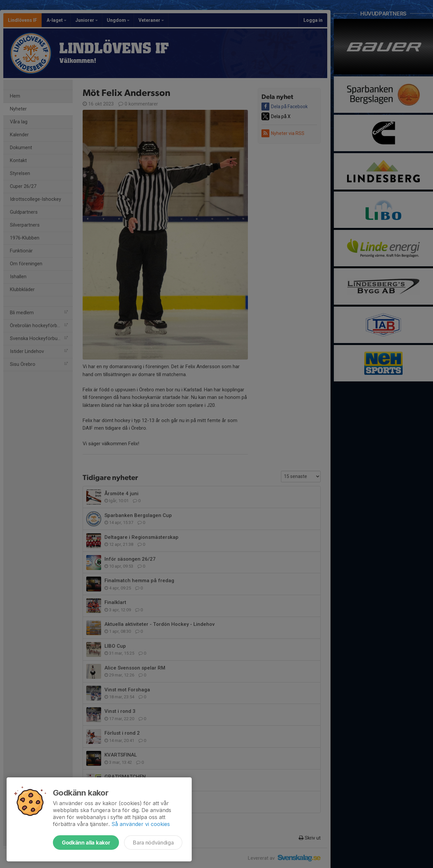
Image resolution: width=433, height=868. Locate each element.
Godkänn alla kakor (86, 843)
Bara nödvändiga (153, 843)
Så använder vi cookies (141, 824)
